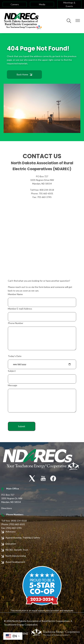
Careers (15, 4)
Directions (7, 508)
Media (42, 4)
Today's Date (15, 356)
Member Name (15, 294)
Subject (12, 371)
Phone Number (16, 323)
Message (13, 385)
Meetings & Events (69, 4)
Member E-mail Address (20, 309)
